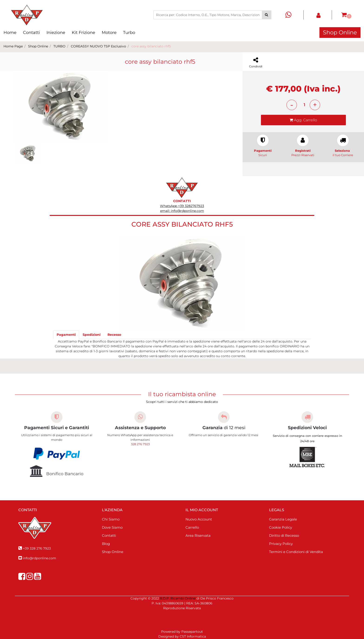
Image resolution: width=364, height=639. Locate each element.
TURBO (59, 46)
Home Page (13, 46)
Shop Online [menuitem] (113, 552)
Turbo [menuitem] (129, 33)
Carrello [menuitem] (192, 527)
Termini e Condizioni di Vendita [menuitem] (296, 552)
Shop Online (340, 32)
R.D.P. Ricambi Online (178, 598)
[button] (267, 15)
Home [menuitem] (10, 33)
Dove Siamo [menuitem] (112, 527)
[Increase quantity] (315, 105)
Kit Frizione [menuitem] (83, 33)
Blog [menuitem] (106, 544)
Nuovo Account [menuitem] (199, 519)
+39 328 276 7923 (37, 548)
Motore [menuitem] (109, 33)
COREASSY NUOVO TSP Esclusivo (98, 46)
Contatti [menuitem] (31, 33)
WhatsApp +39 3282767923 (182, 206)
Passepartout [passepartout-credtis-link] (192, 632)
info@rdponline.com (40, 558)
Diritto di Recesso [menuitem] (284, 535)
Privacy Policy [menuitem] (281, 544)
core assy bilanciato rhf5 (151, 46)
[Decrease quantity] (292, 105)
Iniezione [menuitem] (56, 33)
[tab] (66, 335)
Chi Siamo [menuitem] (111, 519)
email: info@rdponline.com (182, 211)
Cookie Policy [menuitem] (281, 527)
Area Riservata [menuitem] (198, 535)
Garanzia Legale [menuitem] (283, 519)
